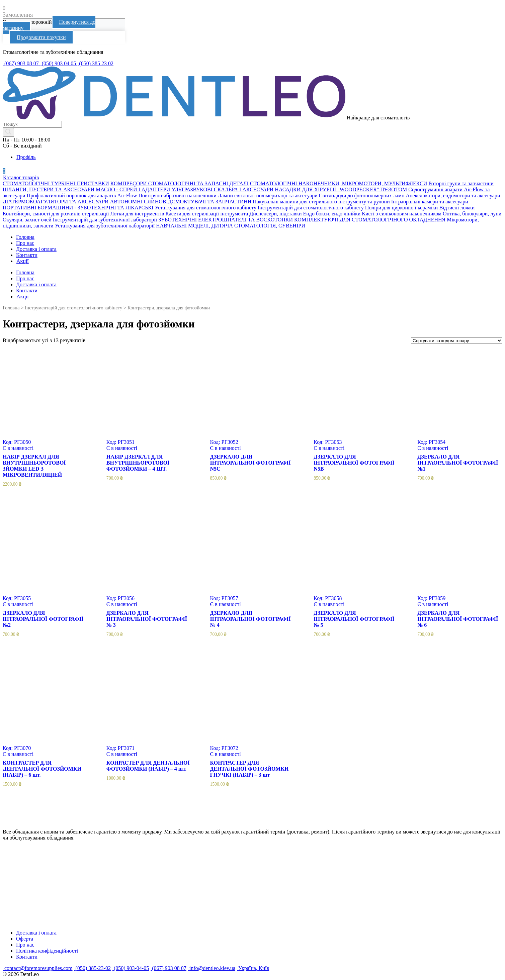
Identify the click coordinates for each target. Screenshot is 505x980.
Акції (22, 261)
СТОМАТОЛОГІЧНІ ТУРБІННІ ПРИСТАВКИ (56, 183)
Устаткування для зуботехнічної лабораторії (105, 226)
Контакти (27, 255)
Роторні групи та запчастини (461, 183)
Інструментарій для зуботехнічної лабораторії (105, 220)
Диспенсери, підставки (275, 214)
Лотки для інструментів (137, 214)
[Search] (8, 132)
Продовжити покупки (41, 37)
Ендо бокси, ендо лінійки (332, 214)
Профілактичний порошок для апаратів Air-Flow (82, 195)
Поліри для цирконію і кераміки (402, 208)
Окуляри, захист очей (27, 220)
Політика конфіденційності (47, 951)
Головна (25, 237)
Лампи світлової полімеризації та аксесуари (268, 195)
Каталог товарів (21, 177)
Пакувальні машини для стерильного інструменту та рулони (321, 202)
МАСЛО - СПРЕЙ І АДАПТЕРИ (133, 189)
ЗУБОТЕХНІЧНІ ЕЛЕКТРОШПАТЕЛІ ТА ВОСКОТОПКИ (226, 220)
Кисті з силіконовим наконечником (402, 214)
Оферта (25, 939)
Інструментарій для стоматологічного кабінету (311, 208)
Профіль (26, 157)
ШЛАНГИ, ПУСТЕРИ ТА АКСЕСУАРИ (49, 189)
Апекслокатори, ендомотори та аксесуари (453, 195)
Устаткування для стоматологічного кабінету (205, 208)
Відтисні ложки (457, 208)
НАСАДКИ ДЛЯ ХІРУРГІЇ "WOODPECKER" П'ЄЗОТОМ (341, 189)
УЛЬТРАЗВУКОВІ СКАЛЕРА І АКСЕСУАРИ (222, 189)
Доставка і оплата (36, 249)
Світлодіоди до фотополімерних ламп (362, 195)
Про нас (25, 243)
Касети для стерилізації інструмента (207, 214)
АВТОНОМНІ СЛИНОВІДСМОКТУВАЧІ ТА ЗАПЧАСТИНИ (181, 202)
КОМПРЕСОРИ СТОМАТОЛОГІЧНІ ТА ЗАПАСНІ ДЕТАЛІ (180, 183)
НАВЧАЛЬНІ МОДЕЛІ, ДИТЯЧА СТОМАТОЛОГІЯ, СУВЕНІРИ (230, 226)
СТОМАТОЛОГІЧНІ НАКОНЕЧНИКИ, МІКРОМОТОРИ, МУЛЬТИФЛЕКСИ (339, 183)
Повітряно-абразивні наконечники (178, 195)
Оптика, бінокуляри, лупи (472, 214)
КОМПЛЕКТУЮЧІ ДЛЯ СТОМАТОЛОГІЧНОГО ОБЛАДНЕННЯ (370, 220)
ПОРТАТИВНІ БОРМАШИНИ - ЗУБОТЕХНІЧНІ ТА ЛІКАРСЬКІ (78, 208)
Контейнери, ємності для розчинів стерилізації (56, 214)
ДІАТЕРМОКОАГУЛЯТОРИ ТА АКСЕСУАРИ (56, 202)
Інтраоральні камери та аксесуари (430, 202)
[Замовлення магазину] (457, 341)
